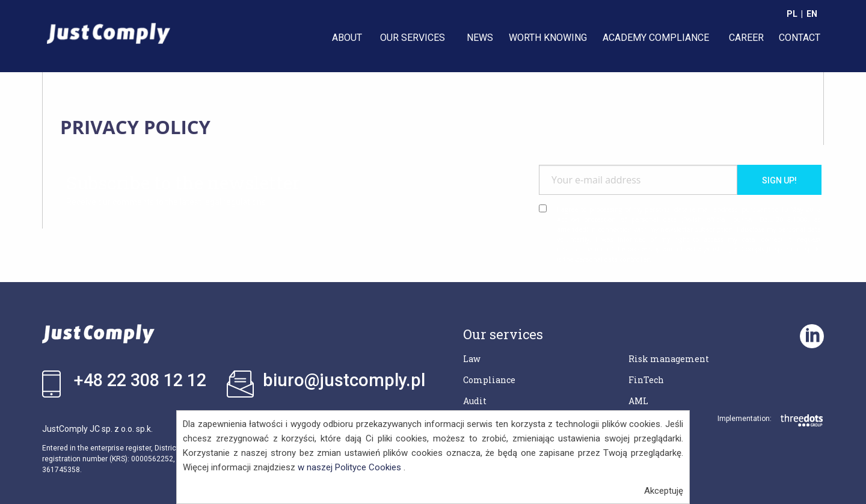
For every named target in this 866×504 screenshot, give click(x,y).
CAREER (746, 38)
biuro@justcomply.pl (344, 380)
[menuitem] (348, 38)
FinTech (646, 380)
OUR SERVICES (413, 38)
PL (792, 14)
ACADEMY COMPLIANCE (656, 38)
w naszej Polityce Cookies (349, 467)
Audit (475, 401)
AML (638, 401)
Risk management (669, 359)
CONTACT (800, 38)
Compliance (489, 380)
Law (472, 359)
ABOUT (347, 38)
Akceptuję (664, 491)
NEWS (480, 38)
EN (812, 14)
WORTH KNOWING (548, 38)
